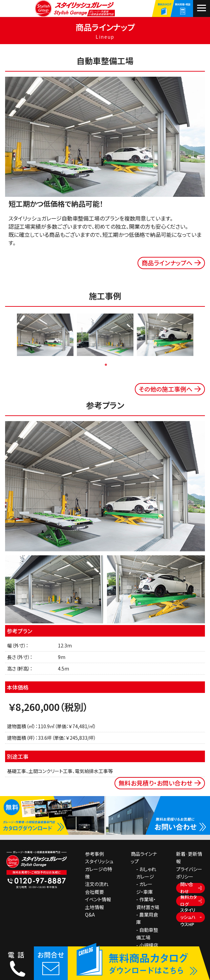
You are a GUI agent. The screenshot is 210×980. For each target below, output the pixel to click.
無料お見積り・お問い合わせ (155, 783)
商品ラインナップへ (167, 263)
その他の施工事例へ (166, 389)
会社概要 (94, 892)
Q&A (90, 915)
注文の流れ (97, 884)
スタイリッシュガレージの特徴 (99, 869)
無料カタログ (188, 901)
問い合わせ (187, 888)
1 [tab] (106, 364)
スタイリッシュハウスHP (188, 917)
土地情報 (94, 907)
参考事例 (94, 854)
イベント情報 (98, 899)
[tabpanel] (45, 335)
